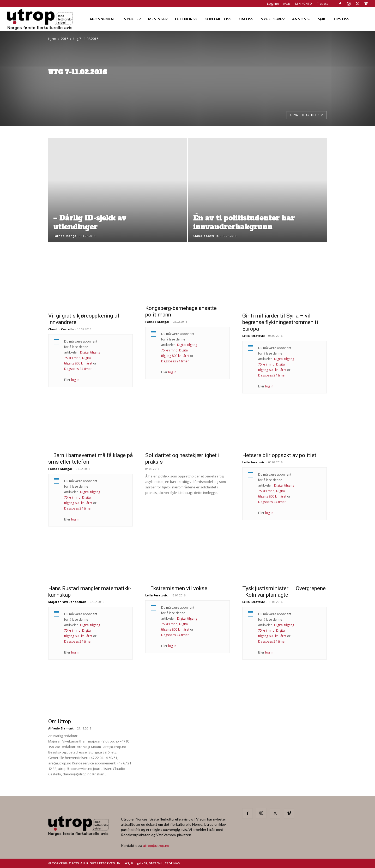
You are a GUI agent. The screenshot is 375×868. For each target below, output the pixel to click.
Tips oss (322, 4)
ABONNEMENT (103, 19)
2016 (65, 39)
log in (75, 380)
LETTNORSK (186, 19)
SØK (322, 19)
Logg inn (273, 4)
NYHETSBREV (273, 19)
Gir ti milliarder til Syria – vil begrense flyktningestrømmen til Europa (281, 322)
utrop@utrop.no (156, 845)
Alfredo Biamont (61, 728)
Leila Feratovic (253, 336)
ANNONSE (301, 19)
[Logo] (40, 19)
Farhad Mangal (65, 236)
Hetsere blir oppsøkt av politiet (279, 455)
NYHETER (132, 19)
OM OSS (246, 19)
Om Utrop (60, 721)
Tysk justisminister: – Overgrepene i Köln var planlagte (284, 592)
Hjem (52, 39)
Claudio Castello (206, 236)
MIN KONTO (304, 4)
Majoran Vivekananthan (67, 602)
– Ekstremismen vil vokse (176, 588)
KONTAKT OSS (218, 19)
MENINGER (158, 19)
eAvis (287, 4)
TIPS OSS (341, 19)
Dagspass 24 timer (78, 369)
